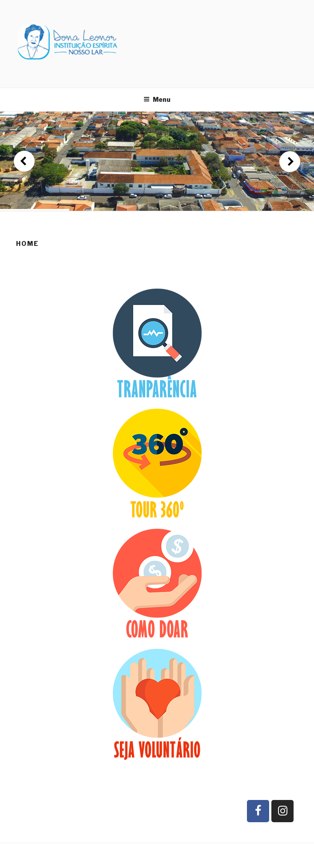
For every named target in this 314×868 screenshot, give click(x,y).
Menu (157, 99)
